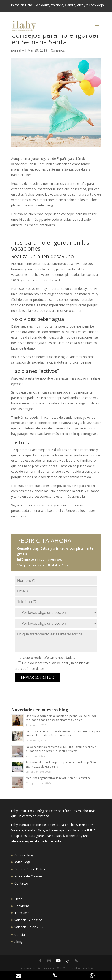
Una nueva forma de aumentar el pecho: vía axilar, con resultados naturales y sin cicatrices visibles (61, 718)
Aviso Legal (23, 862)
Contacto (21, 883)
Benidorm (22, 906)
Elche (18, 899)
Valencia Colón (29, 927)
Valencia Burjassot (28, 920)
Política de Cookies (29, 876)
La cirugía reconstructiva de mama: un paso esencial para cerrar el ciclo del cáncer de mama (63, 733)
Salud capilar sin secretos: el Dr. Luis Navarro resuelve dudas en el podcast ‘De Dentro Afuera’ (61, 749)
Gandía (20, 935)
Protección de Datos (30, 869)
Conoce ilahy (24, 855)
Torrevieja (22, 913)
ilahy (20, 50)
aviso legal (60, 663)
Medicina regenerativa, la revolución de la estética (58, 778)
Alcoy (18, 942)
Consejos (58, 50)
